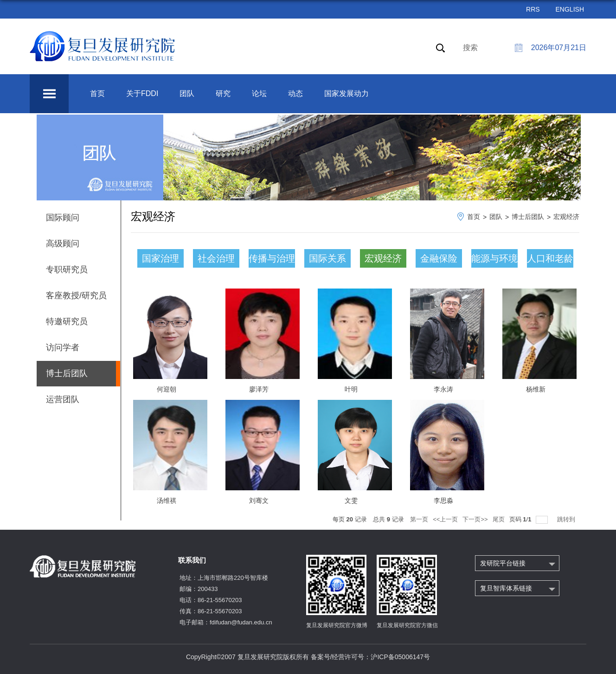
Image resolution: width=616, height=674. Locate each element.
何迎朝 (167, 389)
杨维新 (536, 389)
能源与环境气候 (494, 260)
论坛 (259, 93)
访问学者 (63, 347)
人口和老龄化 (550, 260)
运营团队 (63, 399)
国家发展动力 (346, 93)
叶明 (351, 389)
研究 (223, 93)
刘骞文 (259, 501)
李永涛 (443, 389)
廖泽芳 (259, 389)
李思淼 (443, 501)
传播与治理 (272, 258)
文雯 (351, 501)
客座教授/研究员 (76, 295)
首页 (97, 93)
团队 (187, 93)
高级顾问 (63, 244)
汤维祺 (167, 501)
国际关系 (327, 258)
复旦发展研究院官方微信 (407, 625)
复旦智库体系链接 (506, 588)
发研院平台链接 (503, 563)
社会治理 (216, 258)
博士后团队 (528, 217)
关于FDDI (142, 93)
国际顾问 (63, 218)
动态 (295, 93)
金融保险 (439, 258)
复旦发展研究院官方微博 (337, 625)
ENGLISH (570, 9)
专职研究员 (67, 270)
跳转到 (567, 519)
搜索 (470, 48)
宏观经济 (566, 217)
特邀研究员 (67, 321)
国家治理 (160, 258)
